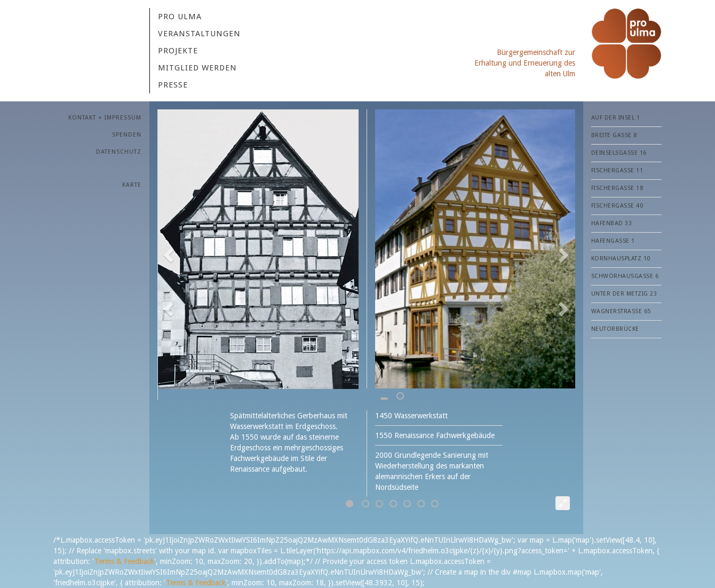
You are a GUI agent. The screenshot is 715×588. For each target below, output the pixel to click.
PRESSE (173, 85)
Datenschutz (119, 152)
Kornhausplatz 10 (621, 259)
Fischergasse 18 (617, 188)
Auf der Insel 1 (616, 118)
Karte (132, 185)
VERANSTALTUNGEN (199, 34)
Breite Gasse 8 (614, 135)
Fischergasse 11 (617, 170)
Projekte (178, 51)
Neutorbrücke (615, 329)
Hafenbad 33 (612, 223)
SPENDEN (127, 135)
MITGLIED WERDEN (197, 68)
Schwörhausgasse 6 (625, 276)
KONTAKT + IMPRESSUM (105, 118)
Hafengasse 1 (613, 241)
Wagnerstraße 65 (621, 311)
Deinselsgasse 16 (619, 153)
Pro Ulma (180, 17)
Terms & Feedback (124, 561)
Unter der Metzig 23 (624, 294)
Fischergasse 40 (617, 206)
